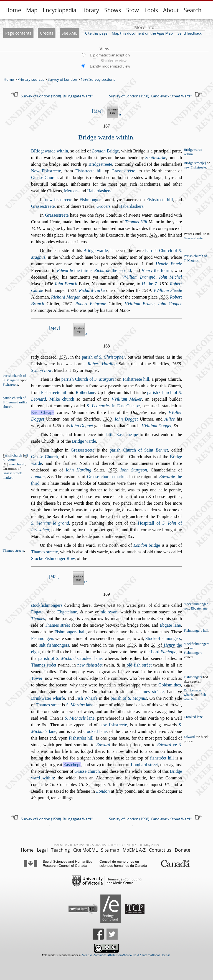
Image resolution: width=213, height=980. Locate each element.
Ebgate (37, 612)
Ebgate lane (199, 608)
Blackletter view (114, 61)
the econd (112, 270)
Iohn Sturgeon (134, 470)
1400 (54, 277)
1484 (35, 228)
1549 (146, 290)
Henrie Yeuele (169, 264)
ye (97, 612)
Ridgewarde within (50, 151)
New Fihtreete (46, 171)
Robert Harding (102, 364)
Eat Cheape (43, 412)
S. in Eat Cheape (113, 406)
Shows (113, 10)
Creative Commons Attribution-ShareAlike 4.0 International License (126, 955)
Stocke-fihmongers (163, 638)
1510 (164, 284)
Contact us (160, 850)
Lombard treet (144, 765)
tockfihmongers (47, 605)
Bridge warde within (106, 137)
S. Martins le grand (50, 523)
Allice (170, 419)
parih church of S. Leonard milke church (15, 402)
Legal (42, 850)
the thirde (74, 270)
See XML (69, 33)
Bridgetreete (100, 164)
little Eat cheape (122, 435)
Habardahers (131, 206)
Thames (38, 619)
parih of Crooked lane (70, 658)
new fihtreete (59, 200)
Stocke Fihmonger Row (53, 558)
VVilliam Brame (140, 304)
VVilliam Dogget (157, 426)
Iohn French (66, 284)
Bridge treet (195, 163)
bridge (147, 545)
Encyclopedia (59, 10)
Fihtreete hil (88, 171)
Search (193, 10)
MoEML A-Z (134, 850)
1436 (49, 284)
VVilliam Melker (127, 399)
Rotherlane (85, 392)
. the (149, 284)
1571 (64, 357)
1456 (57, 426)
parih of (103, 357)
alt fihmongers (54, 645)
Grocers (104, 206)
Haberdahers (99, 191)
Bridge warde (96, 251)
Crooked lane (193, 717)
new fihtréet (90, 665)
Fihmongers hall (70, 632)
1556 (163, 297)
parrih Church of (88, 379)
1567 (67, 304)
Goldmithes (170, 685)
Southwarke (156, 158)
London (38, 477)
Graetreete (123, 171)
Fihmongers (91, 200)
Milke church (62, 399)
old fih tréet (139, 665)
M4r (97, 111)
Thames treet (48, 705)
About (171, 10)
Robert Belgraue (91, 304)
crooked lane (95, 731)
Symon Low (41, 370)
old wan (109, 612)
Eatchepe (72, 765)
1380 (107, 419)
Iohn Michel (170, 277)
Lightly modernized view (110, 66)
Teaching (60, 850)
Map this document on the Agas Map (142, 33)
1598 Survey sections (98, 79)
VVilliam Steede (168, 290)
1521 (72, 290)
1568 (176, 364)
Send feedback (190, 33)
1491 (153, 235)
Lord (163, 652)
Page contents (18, 33)
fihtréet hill (162, 758)
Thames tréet (58, 625)
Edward (189, 737)
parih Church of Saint (139, 450)
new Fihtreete (195, 167)
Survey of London (62, 79)
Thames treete (45, 552)
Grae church (87, 771)
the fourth (157, 270)
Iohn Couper (170, 304)
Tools (151, 10)
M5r (54, 576)
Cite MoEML (85, 850)
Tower (37, 678)
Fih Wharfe (86, 698)
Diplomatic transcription (110, 55)
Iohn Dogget (126, 419)
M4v (54, 328)
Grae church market (107, 477)
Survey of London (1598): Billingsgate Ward (56, 96)
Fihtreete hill (159, 200)
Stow (133, 10)
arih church (13, 455)
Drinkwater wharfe (48, 698)
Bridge (106, 151)
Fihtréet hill (81, 738)
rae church (16, 464)
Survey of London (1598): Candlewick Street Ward (149, 96)
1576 (112, 470)
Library (90, 10)
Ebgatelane (67, 612)
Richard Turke (92, 290)
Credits (47, 33)
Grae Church (44, 177)
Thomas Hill (136, 222)
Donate (182, 850)
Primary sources (31, 79)
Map (32, 10)
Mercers (71, 191)
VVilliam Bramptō (139, 277)
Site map (110, 850)
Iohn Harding (78, 470)
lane (80, 705)
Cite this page (96, 33)
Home (13, 10)
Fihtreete (10, 385)
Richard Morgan (66, 297)
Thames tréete (150, 692)
